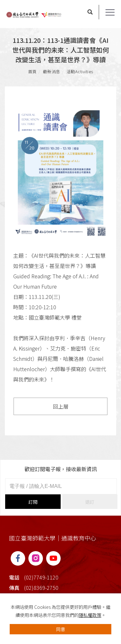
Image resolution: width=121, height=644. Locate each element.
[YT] (53, 558)
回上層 (61, 406)
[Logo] (34, 14)
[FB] (18, 558)
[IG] (36, 558)
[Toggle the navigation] (110, 13)
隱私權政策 (90, 615)
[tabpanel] (60, 173)
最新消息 (52, 71)
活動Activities (80, 71)
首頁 (32, 71)
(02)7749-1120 (41, 577)
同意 (61, 629)
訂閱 (33, 502)
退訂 (90, 502)
